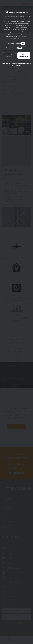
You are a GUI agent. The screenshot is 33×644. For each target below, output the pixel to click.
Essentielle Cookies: (16, 43)
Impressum (12, 69)
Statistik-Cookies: (16, 48)
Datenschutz (20, 69)
